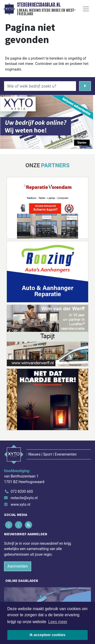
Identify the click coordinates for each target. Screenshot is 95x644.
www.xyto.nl (20, 505)
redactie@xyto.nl (24, 498)
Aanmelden (18, 566)
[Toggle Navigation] (86, 9)
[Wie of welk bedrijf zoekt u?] (40, 86)
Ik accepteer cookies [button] (48, 635)
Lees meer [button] (58, 622)
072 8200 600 (22, 492)
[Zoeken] (85, 86)
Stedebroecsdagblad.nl (39, 5)
